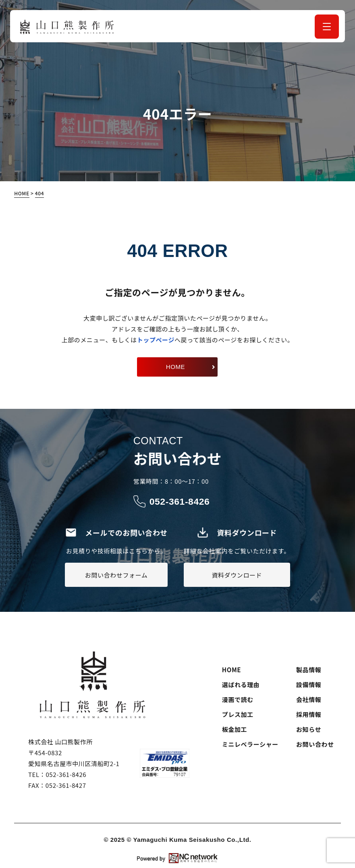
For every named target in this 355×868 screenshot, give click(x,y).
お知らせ (309, 729)
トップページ (156, 340)
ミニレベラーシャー (250, 744)
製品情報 (309, 670)
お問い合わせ (315, 744)
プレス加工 (238, 714)
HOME (231, 670)
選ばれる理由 (241, 685)
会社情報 (309, 699)
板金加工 (235, 729)
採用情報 (309, 714)
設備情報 (309, 685)
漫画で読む (238, 699)
